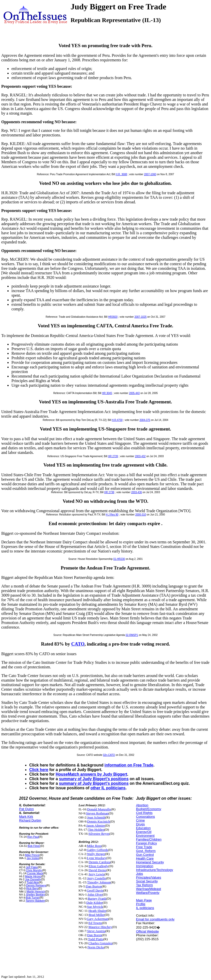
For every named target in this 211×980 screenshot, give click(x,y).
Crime (141, 820)
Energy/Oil (144, 832)
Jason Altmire (96, 825)
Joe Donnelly (33, 879)
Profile (141, 904)
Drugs (141, 824)
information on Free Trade (129, 765)
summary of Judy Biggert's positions (94, 779)
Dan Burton (94, 886)
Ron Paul (33, 837)
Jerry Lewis (97, 874)
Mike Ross (94, 846)
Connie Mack (35, 873)
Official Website (148, 931)
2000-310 (141, 515)
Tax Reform (144, 885)
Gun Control (145, 855)
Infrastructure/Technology (155, 870)
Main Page (144, 900)
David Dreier (98, 870)
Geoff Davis (95, 890)
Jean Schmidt (96, 817)
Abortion (142, 805)
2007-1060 (150, 174)
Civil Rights (144, 813)
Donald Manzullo (99, 809)
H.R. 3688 (121, 174)
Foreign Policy (147, 843)
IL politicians (145, 908)
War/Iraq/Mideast (149, 889)
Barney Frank (97, 898)
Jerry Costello (96, 878)
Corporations (145, 817)
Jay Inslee (33, 858)
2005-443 (134, 393)
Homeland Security (150, 862)
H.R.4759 (117, 420)
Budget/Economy (149, 809)
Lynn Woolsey (97, 858)
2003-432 (140, 456)
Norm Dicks (96, 947)
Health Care (145, 858)
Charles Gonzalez (100, 943)
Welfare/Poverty (148, 893)
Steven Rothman (97, 813)
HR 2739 (113, 456)
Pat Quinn (26, 809)
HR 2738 (109, 492)
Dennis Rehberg (36, 885)
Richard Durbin (30, 820)
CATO (78, 644)
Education (143, 828)
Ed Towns (95, 923)
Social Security (147, 881)
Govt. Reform (146, 851)
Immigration (145, 866)
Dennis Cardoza (100, 862)
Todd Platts (95, 939)
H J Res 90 (112, 515)
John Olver (95, 894)
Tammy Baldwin (35, 901)
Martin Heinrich (36, 892)
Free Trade (144, 847)
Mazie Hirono (33, 876)
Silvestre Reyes (99, 834)
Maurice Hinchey (100, 927)
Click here (39, 770)
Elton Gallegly (99, 866)
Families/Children (149, 839)
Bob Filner (34, 846)
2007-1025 (140, 317)
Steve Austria (96, 931)
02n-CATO (109, 755)
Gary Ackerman (98, 919)
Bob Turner (33, 898)
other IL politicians (108, 788)
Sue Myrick (95, 907)
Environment (145, 836)
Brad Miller (97, 915)
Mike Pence (32, 855)
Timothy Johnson (99, 882)
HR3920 (113, 317)
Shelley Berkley (35, 895)
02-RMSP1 (132, 635)
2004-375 (145, 420)
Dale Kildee (94, 903)
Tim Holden (96, 830)
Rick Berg (32, 888)
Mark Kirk (26, 817)
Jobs (140, 874)
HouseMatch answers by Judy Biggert (91, 774)
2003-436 (137, 492)
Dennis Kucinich (99, 821)
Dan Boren (94, 935)
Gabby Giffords (98, 850)
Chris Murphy (34, 870)
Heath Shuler (98, 911)
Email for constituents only (155, 919)
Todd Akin (33, 882)
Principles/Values (149, 877)
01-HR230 (119, 559)
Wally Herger (96, 854)
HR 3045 (107, 393)
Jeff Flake (32, 867)
